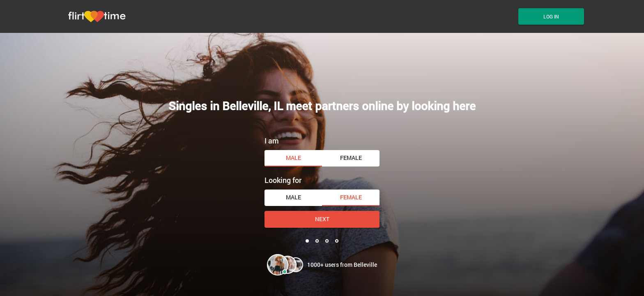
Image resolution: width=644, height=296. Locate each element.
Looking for (283, 180)
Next (322, 219)
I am (272, 141)
